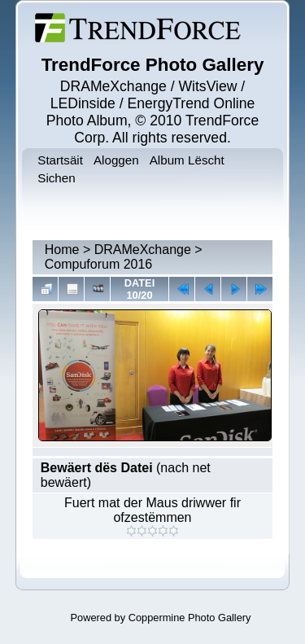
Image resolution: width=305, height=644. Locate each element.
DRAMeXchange (143, 250)
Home (62, 250)
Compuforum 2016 (99, 264)
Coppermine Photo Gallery (190, 618)
